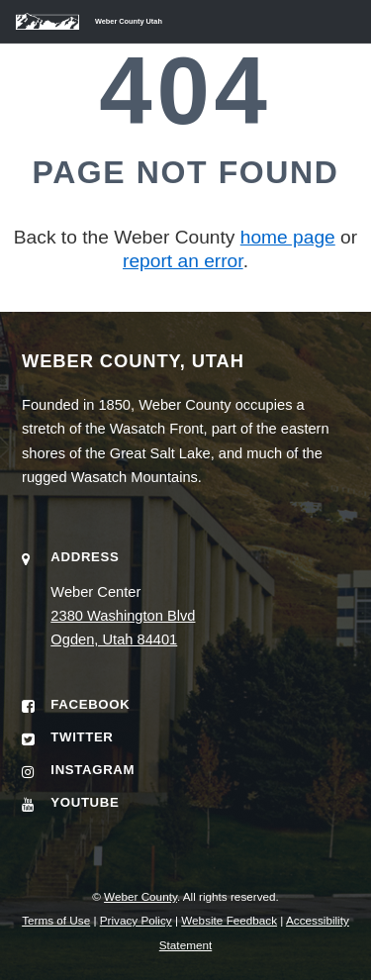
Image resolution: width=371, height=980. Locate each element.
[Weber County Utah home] (81, 21)
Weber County (140, 896)
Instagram (93, 770)
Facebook (90, 704)
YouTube (85, 802)
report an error (183, 261)
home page (288, 237)
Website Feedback (229, 920)
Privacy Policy (136, 920)
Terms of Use (56, 920)
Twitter (82, 737)
